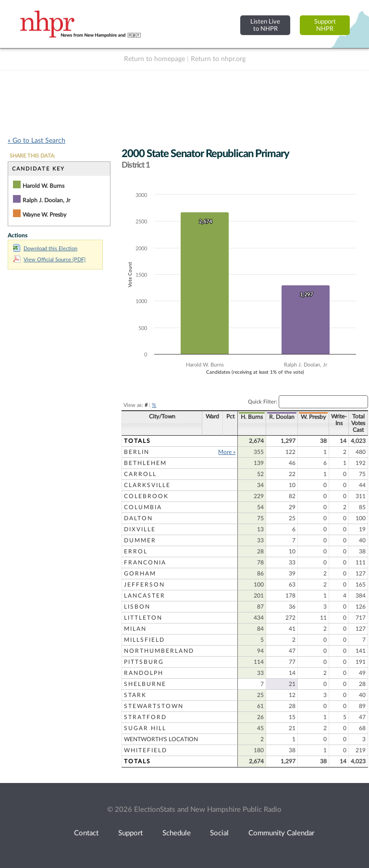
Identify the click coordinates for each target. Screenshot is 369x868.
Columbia (143, 507)
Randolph (144, 673)
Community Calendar (281, 833)
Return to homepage (154, 59)
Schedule (177, 833)
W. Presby (307, 417)
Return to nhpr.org (218, 59)
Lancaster (145, 596)
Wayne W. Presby (44, 215)
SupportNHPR (325, 25)
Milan (135, 629)
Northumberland (159, 651)
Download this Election (45, 249)
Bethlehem (145, 463)
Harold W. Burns (43, 186)
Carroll (140, 474)
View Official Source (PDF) (49, 260)
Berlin (137, 452)
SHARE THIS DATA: (32, 156)
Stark (135, 695)
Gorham (140, 574)
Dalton (138, 518)
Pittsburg (144, 662)
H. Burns (245, 417)
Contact (86, 833)
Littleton (143, 618)
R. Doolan (275, 417)
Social (219, 833)
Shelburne (145, 684)
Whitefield (146, 750)
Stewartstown (154, 706)
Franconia (145, 562)
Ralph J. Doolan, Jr (46, 200)
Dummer (140, 540)
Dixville (140, 529)
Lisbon (137, 607)
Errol (136, 551)
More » (220, 452)
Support (130, 833)
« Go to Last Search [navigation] (37, 141)
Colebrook (146, 496)
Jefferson (144, 585)
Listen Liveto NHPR (265, 25)
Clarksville (147, 485)
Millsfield (144, 640)
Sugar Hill (145, 728)
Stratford (145, 717)
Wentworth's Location (161, 739)
